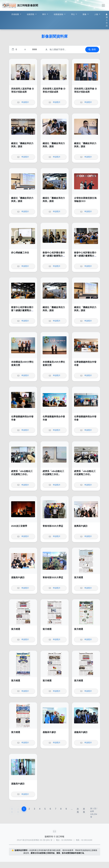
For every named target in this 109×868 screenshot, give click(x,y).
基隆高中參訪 (18, 578)
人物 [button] (96, 14)
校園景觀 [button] (31, 14)
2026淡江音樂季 (19, 526)
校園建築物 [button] (59, 14)
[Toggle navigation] (103, 5)
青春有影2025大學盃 (53, 526)
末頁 (84, 810)
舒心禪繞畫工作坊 (20, 253)
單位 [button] (73, 14)
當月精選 (79, 578)
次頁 (78, 810)
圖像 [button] (85, 14)
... (72, 809)
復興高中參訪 (81, 526)
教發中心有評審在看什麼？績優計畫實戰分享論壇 (54, 256)
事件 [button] (44, 14)
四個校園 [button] (15, 14)
